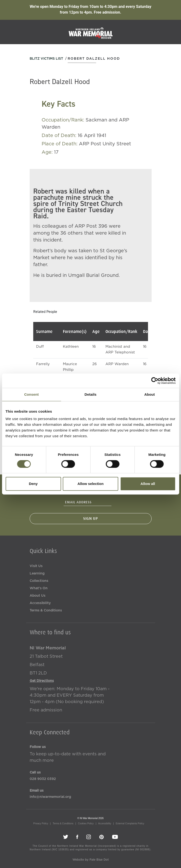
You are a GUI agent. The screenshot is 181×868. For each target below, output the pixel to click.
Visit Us (36, 566)
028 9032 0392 (43, 779)
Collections (39, 581)
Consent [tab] (31, 394)
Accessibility (40, 603)
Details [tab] (91, 394)
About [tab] (150, 394)
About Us (38, 596)
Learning (37, 573)
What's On (39, 588)
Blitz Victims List (46, 59)
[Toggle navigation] (171, 32)
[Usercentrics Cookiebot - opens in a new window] (155, 381)
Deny (33, 484)
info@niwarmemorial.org (50, 797)
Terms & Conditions (46, 610)
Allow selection (90, 484)
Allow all (148, 484)
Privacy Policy (41, 823)
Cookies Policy (86, 823)
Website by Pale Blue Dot (91, 860)
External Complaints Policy (130, 823)
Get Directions (42, 681)
